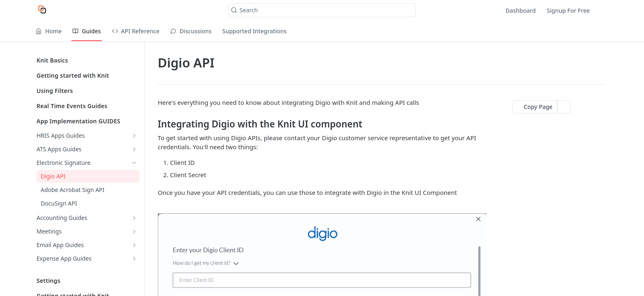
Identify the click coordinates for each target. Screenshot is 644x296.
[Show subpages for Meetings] (134, 231)
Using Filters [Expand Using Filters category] (87, 91)
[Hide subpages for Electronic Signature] (134, 163)
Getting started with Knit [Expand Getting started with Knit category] (87, 75)
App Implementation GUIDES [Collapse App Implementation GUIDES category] (87, 121)
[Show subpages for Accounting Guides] (134, 218)
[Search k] (322, 10)
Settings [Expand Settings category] (87, 281)
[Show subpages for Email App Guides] (134, 245)
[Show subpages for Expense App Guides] (134, 259)
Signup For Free (568, 10)
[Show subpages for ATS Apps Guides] (134, 149)
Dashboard (521, 10)
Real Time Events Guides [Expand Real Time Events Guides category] (87, 106)
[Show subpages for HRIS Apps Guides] (134, 136)
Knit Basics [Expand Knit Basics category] (87, 60)
